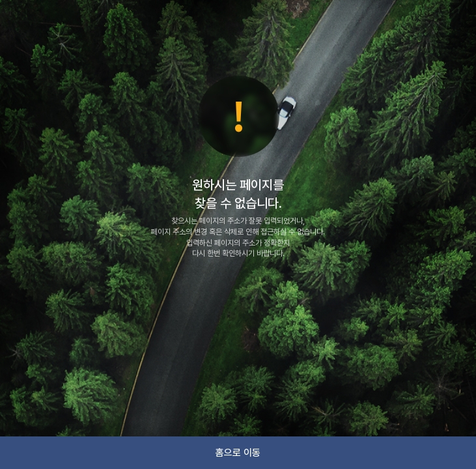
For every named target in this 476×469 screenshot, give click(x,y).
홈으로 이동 (238, 453)
